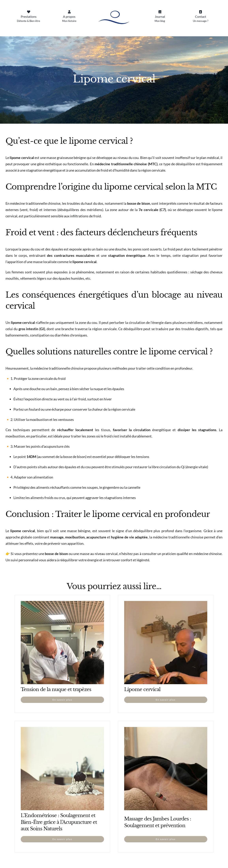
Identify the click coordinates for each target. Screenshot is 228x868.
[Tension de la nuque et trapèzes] (62, 604)
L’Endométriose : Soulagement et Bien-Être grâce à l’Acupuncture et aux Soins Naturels (59, 822)
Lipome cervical (142, 689)
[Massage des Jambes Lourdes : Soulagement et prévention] (166, 730)
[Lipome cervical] (166, 604)
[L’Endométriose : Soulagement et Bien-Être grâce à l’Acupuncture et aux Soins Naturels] (62, 730)
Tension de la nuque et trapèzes (56, 689)
